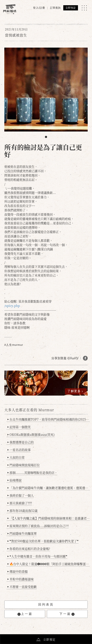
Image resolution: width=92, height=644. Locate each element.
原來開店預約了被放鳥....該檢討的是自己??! (38, 526)
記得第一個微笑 (19, 427)
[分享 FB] (85, 358)
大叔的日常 (16, 457)
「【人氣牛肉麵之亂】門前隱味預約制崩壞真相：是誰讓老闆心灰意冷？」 (49, 518)
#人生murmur (14, 345)
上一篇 (25, 614)
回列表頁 (46, 604)
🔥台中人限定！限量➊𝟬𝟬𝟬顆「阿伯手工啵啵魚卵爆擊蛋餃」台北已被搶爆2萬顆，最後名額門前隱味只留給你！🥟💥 (49, 564)
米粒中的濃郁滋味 (21, 579)
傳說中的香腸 (18, 571)
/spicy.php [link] (12, 306)
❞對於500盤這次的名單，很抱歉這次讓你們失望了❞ (43, 541)
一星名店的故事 (19, 450)
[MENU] (84, 8)
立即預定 (71, 8)
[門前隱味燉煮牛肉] (10, 9)
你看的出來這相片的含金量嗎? (29, 549)
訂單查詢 (55, 8)
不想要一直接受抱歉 (22, 587)
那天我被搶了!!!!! (20, 503)
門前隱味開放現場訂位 (24, 465)
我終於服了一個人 (21, 495)
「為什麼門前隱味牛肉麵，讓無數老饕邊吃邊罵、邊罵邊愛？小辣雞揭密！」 (49, 488)
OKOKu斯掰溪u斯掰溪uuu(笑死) (31, 434)
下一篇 (67, 614)
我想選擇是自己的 (21, 442)
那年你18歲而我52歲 (23, 511)
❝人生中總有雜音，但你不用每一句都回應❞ (37, 556)
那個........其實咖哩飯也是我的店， (33, 473)
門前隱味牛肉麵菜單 (22, 533)
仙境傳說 (15, 480)
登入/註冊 (39, 8)
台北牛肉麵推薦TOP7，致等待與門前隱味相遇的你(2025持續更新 (49, 419)
